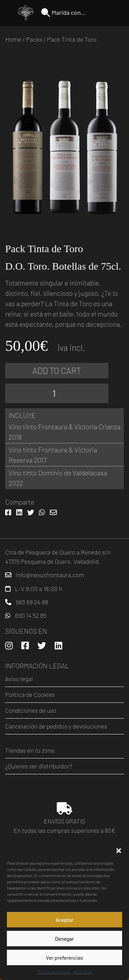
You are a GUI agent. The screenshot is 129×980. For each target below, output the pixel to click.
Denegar (64, 939)
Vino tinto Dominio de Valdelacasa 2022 (58, 478)
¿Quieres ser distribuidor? (39, 766)
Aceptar (64, 920)
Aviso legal (83, 972)
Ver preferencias (65, 958)
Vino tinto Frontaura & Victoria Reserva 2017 (53, 455)
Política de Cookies (54, 972)
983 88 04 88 (32, 602)
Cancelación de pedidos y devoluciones (56, 726)
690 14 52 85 (31, 615)
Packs (34, 39)
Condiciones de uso (31, 710)
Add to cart (57, 370)
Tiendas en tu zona (30, 750)
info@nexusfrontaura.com (50, 575)
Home (13, 39)
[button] (119, 850)
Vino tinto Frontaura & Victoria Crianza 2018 (64, 432)
